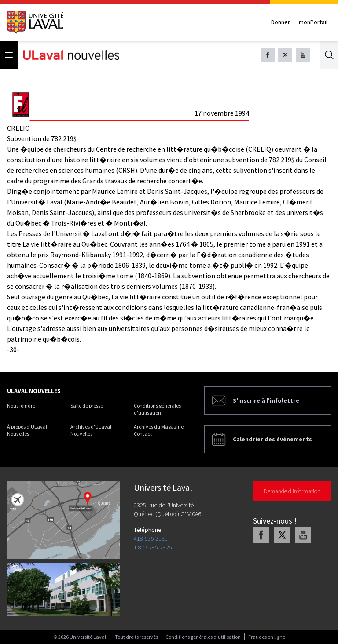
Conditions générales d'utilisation (157, 409)
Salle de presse (87, 406)
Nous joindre (21, 406)
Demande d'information (292, 491)
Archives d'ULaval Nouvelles (91, 430)
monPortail (313, 22)
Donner (281, 22)
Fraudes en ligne (267, 637)
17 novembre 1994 (222, 113)
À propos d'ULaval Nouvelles (27, 430)
